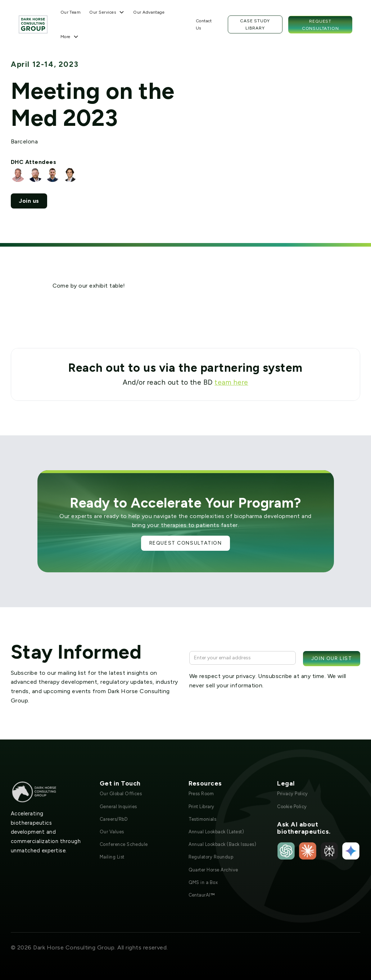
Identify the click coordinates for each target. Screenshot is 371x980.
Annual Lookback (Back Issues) (223, 844)
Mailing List (112, 857)
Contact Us (204, 24)
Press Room (201, 794)
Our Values (112, 832)
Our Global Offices (121, 794)
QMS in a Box (203, 882)
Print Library (202, 807)
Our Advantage (149, 12)
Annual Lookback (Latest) (216, 832)
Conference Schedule (124, 844)
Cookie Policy (292, 807)
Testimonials (203, 819)
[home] (33, 24)
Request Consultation (320, 25)
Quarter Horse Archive (213, 870)
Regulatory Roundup (211, 857)
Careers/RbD (114, 819)
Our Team (71, 12)
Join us (29, 201)
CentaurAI (202, 895)
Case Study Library (255, 24)
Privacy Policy (293, 794)
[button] (107, 12)
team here (231, 382)
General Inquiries (118, 807)
